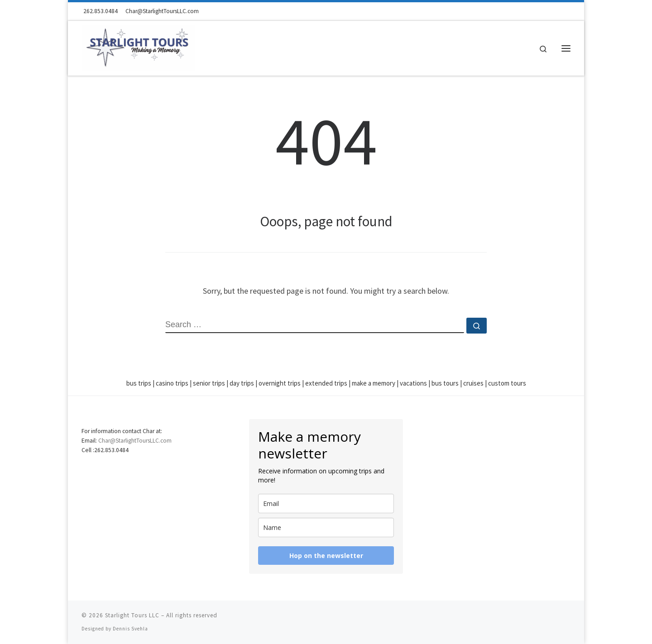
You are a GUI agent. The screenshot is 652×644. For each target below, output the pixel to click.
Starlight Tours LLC (132, 615)
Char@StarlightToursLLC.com (135, 441)
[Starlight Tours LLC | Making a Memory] (138, 46)
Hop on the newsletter (326, 556)
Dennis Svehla (130, 629)
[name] (326, 527)
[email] (326, 503)
